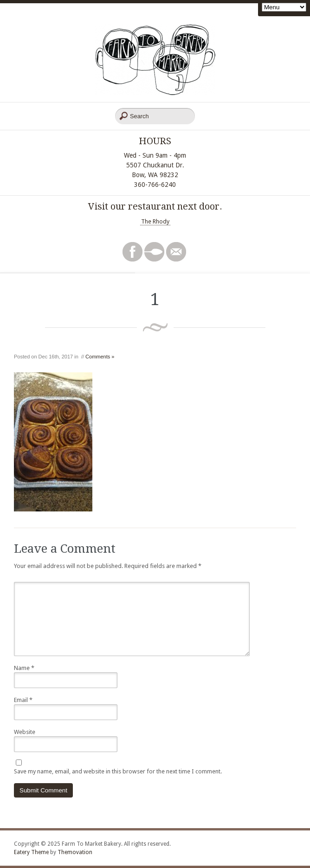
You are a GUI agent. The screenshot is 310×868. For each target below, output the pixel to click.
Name (24, 668)
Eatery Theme (31, 852)
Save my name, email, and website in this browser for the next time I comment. (118, 771)
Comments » (100, 357)
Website (25, 732)
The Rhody (155, 221)
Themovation (75, 852)
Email (23, 700)
